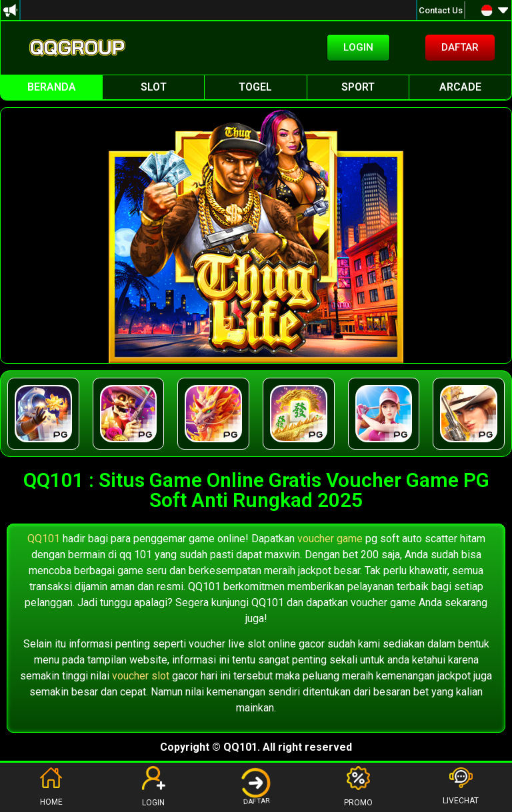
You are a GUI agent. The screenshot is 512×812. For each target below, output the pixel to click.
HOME (51, 786)
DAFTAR (256, 787)
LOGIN (154, 787)
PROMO (358, 787)
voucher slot (141, 676)
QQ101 (44, 539)
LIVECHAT (461, 786)
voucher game (330, 539)
